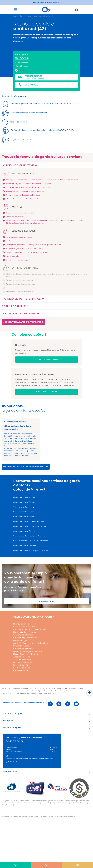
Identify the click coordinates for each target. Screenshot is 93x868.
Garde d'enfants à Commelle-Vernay (29, 521)
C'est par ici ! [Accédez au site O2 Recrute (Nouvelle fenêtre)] (56, 2)
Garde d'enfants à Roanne (24, 497)
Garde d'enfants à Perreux (24, 531)
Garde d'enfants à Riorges (24, 502)
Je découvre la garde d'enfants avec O (23, 322)
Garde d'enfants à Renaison (25, 517)
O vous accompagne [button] (12, 713)
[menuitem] (15, 865)
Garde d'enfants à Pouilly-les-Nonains (29, 536)
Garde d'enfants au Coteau (25, 512)
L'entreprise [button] (7, 720)
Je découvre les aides (46, 392)
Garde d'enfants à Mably (24, 507)
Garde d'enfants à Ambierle (25, 546)
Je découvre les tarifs (47, 359)
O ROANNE (22, 58)
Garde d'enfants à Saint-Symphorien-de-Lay (32, 550)
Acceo (16, 761)
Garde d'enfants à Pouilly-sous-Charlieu (30, 526)
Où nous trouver (10, 771)
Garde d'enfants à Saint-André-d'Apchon (31, 541)
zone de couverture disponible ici (52, 691)
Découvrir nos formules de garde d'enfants (26, 467)
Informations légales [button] (12, 727)
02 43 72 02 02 (51, 693)
